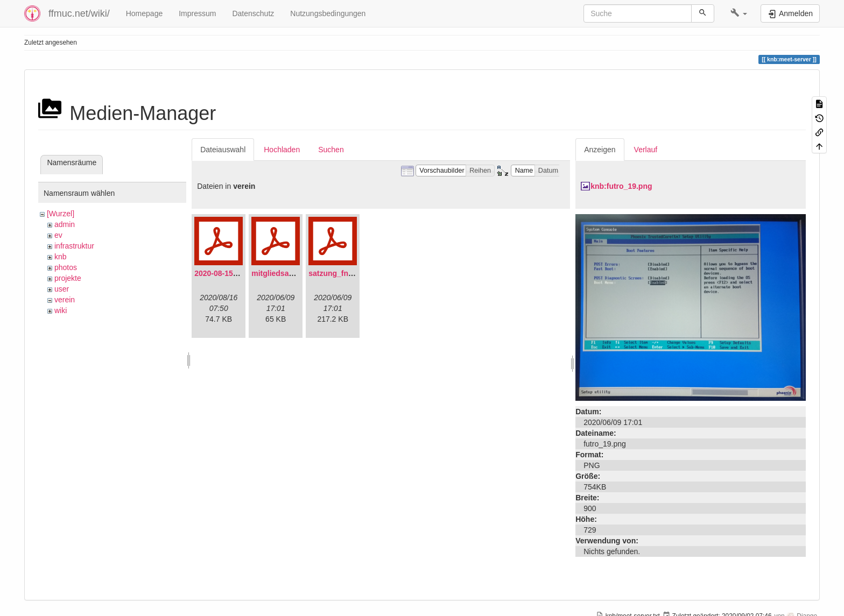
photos (66, 267)
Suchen (331, 150)
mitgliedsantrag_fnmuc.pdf (300, 273)
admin (65, 224)
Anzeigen (600, 150)
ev (58, 235)
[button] (739, 13)
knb (61, 257)
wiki (61, 310)
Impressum (197, 13)
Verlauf (646, 150)
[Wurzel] (61, 214)
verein (65, 300)
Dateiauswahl (223, 150)
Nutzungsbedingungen (328, 13)
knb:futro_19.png (621, 186)
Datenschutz (253, 13)
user (62, 289)
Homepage (145, 13)
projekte (68, 278)
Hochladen (282, 150)
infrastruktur (74, 246)
